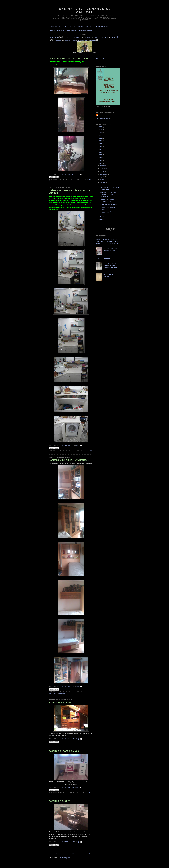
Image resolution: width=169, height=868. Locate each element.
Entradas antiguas (87, 854)
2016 (100, 152)
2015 (100, 155)
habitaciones (75, 37)
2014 (100, 158)
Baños (65, 26)
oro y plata (58, 40)
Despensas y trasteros (101, 26)
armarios (53, 37)
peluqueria (67, 40)
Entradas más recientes (56, 854)
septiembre (104, 174)
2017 (100, 149)
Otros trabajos (71, 30)
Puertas (81, 26)
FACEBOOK (100, 59)
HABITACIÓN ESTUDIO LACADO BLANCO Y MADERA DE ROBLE (110, 265)
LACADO (88, 37)
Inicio (73, 854)
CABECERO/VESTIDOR (102, 259)
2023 (100, 132)
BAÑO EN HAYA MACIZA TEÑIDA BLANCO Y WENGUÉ (70, 192)
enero (102, 185)
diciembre (103, 166)
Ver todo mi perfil (103, 118)
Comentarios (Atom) (64, 858)
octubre (103, 171)
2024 (100, 130)
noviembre (104, 168)
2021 (100, 138)
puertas (74, 40)
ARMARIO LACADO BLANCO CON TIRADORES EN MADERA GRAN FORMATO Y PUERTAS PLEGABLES (107, 242)
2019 (100, 144)
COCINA (66, 38)
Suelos (89, 26)
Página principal (55, 26)
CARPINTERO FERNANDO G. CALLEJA (85, 10)
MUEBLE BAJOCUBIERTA (61, 703)
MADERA (104, 37)
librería (97, 38)
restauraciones (82, 40)
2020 (100, 141)
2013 (100, 160)
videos (92, 40)
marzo (102, 180)
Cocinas (73, 26)
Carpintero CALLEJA (106, 115)
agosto (103, 177)
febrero (103, 182)
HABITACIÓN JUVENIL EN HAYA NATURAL (69, 460)
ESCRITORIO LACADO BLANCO (64, 751)
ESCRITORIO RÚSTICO (60, 801)
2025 (100, 127)
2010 (100, 219)
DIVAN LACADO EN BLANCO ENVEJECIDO (69, 59)
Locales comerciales (85, 30)
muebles (116, 37)
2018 (100, 146)
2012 (100, 163)
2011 (100, 216)
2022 (100, 135)
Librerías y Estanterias (57, 30)
